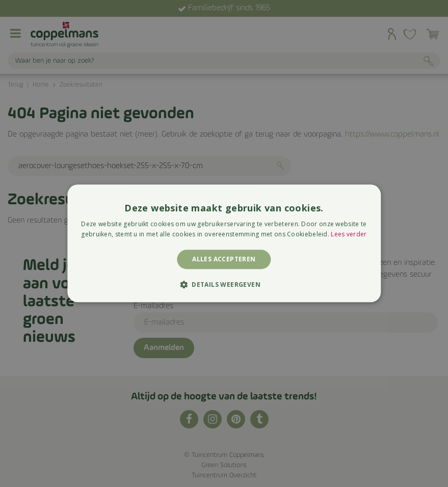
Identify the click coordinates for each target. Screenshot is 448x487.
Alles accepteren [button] (224, 259)
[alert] (224, 243)
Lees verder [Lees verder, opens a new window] (349, 235)
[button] (224, 285)
